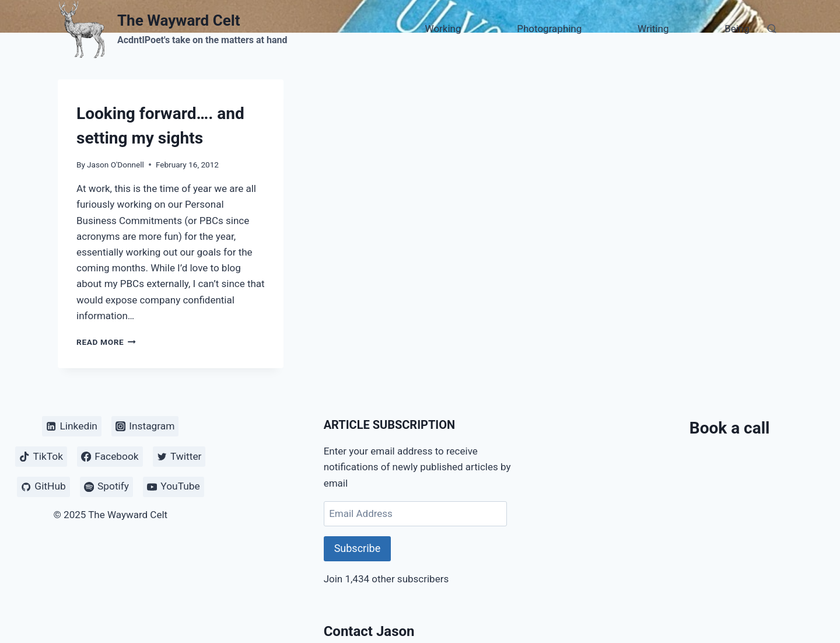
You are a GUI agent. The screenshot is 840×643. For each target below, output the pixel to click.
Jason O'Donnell (116, 165)
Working (443, 29)
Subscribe (358, 548)
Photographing (549, 29)
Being (737, 29)
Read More (106, 342)
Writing (653, 29)
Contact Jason (369, 631)
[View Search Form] (772, 29)
